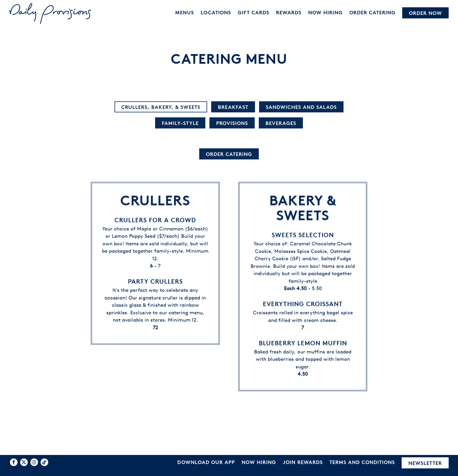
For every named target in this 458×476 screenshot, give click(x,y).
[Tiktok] (44, 462)
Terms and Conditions (362, 462)
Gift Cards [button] (254, 12)
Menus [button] (185, 12)
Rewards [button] (289, 12)
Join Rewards (303, 462)
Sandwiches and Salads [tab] (301, 107)
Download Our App (206, 462)
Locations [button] (216, 12)
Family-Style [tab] (180, 123)
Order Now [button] (425, 13)
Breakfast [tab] (233, 107)
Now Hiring (259, 462)
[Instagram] (34, 462)
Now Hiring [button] (325, 12)
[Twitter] (24, 462)
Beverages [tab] (281, 123)
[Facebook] (14, 462)
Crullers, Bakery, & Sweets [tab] (161, 107)
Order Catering (229, 154)
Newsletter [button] (425, 463)
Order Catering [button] (372, 12)
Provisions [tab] (232, 123)
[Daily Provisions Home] (50, 13)
